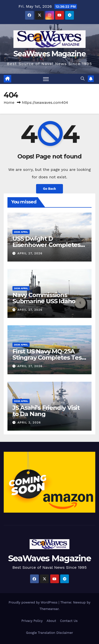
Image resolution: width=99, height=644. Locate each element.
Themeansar (49, 609)
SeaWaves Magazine (49, 54)
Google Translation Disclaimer (50, 633)
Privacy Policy (32, 621)
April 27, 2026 (30, 253)
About (51, 621)
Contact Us (69, 621)
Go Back (49, 189)
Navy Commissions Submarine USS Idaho (44, 298)
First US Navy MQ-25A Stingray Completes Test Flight (48, 358)
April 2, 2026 (29, 422)
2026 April (21, 232)
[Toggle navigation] (46, 79)
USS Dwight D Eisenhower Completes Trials (46, 245)
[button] (83, 79)
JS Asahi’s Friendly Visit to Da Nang (46, 411)
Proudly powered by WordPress (34, 602)
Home (9, 103)
